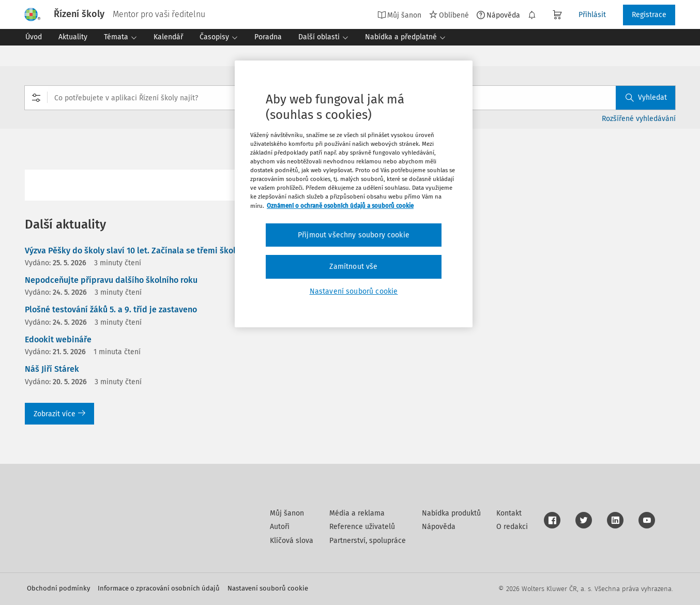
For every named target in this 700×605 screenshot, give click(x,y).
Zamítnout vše (353, 267)
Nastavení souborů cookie (268, 588)
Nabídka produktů (451, 513)
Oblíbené (449, 15)
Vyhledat (646, 97)
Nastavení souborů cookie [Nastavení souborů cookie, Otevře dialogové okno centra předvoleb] (354, 291)
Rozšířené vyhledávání (639, 119)
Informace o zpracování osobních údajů (159, 588)
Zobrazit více (59, 414)
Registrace (649, 15)
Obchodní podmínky (58, 588)
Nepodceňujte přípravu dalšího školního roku (111, 280)
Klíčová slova (292, 541)
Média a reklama (357, 513)
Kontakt (509, 513)
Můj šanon (399, 15)
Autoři (280, 527)
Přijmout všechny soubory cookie (354, 235)
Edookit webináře (58, 339)
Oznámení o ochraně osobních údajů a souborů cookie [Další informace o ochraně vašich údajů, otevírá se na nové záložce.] (340, 206)
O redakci (512, 527)
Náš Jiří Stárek (52, 369)
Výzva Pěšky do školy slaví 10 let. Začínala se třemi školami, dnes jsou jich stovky (179, 251)
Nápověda (498, 15)
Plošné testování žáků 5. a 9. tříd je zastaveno (111, 309)
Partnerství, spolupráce (368, 541)
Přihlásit (592, 15)
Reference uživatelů (362, 527)
